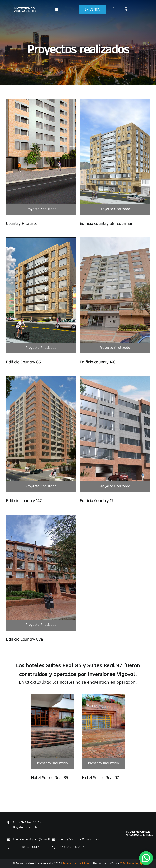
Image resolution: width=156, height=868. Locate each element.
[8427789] (103, 695)
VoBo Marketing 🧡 (132, 863)
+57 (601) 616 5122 (71, 847)
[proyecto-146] (115, 239)
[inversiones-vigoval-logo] (25, 9)
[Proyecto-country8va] (41, 516)
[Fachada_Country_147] (41, 378)
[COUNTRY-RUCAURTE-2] (41, 100)
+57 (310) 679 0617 (26, 847)
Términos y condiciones (77, 863)
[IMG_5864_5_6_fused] (53, 695)
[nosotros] (41, 239)
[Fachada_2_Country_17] (115, 378)
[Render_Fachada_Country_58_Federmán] (115, 100)
